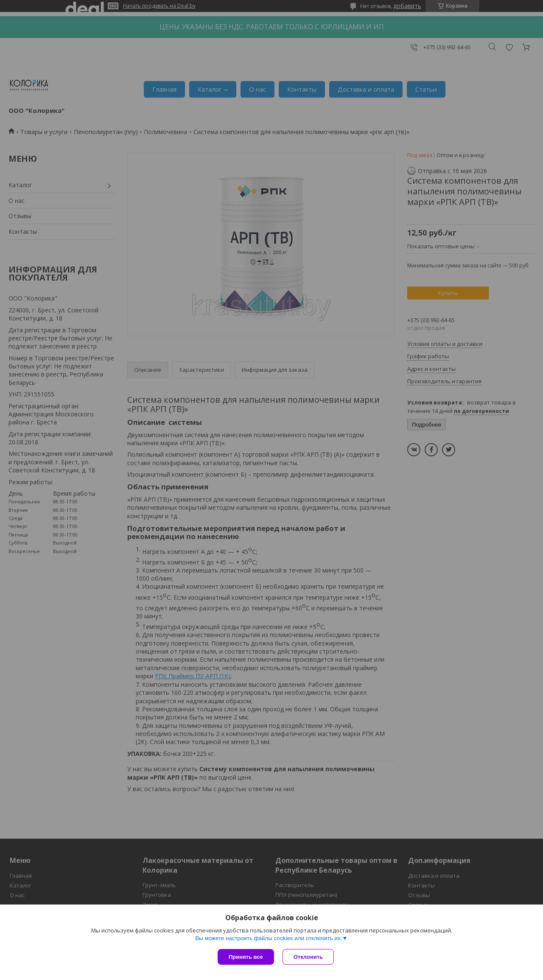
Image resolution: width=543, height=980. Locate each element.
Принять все (246, 957)
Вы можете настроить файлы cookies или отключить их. (269, 938)
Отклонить (308, 957)
